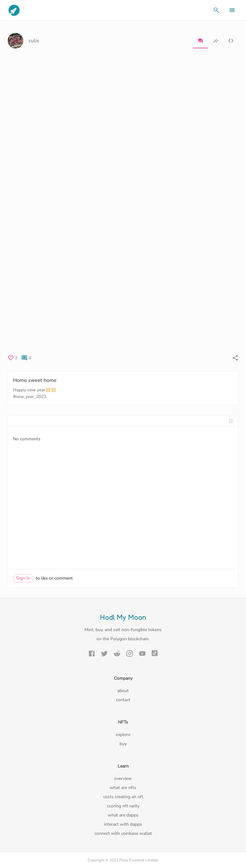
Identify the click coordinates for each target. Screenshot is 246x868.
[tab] (200, 41)
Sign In (23, 578)
